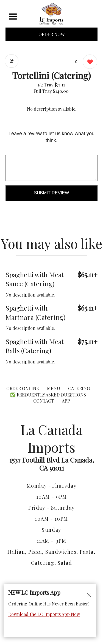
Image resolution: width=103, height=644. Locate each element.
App (66, 401)
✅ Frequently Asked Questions (48, 395)
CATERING (79, 388)
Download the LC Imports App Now (44, 614)
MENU (54, 388)
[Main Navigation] (13, 17)
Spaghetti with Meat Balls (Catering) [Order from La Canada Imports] (35, 346)
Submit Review (52, 193)
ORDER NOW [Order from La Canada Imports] (51, 34)
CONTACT (44, 401)
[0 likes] (89, 62)
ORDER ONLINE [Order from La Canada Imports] (23, 388)
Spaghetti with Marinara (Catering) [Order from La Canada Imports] (35, 313)
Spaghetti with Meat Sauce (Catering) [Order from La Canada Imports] (35, 279)
